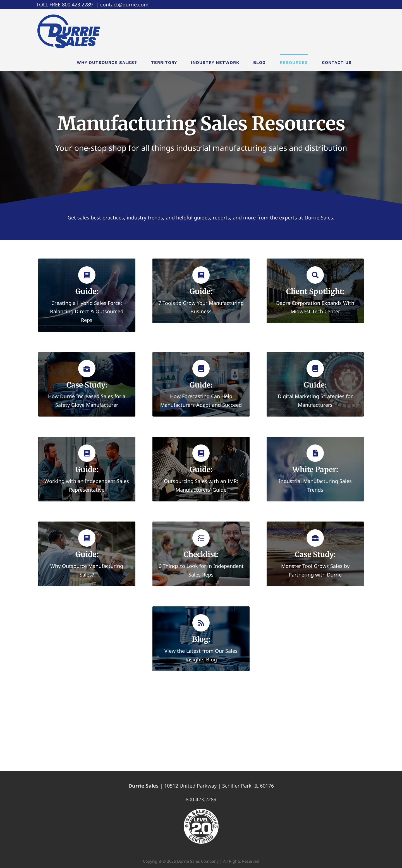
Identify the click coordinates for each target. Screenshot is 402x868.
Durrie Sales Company (198, 861)
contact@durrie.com (124, 4)
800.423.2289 (77, 4)
